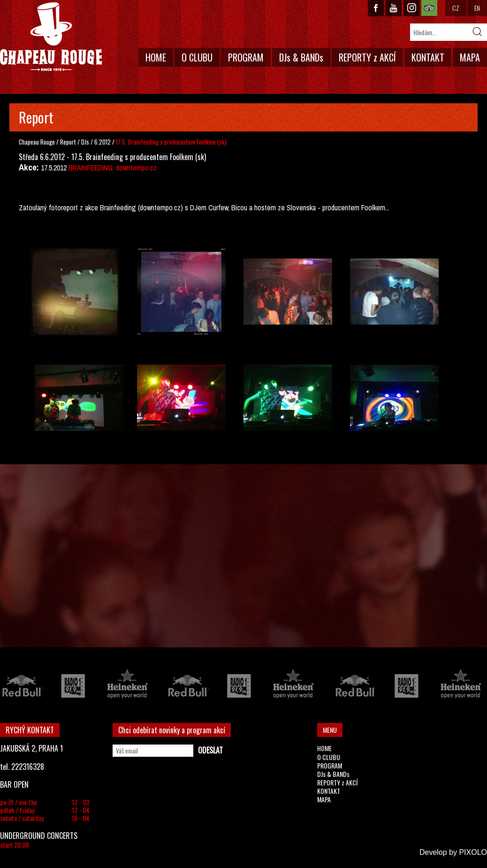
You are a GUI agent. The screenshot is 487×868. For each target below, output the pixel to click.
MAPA (470, 57)
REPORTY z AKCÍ (367, 57)
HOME (156, 57)
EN (477, 8)
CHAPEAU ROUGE (51, 37)
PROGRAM (246, 57)
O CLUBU (197, 57)
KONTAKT (428, 57)
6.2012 (103, 142)
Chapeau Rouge (37, 142)
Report (68, 142)
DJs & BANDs (301, 57)
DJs (86, 142)
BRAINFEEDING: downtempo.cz (113, 168)
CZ (456, 8)
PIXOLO (473, 852)
